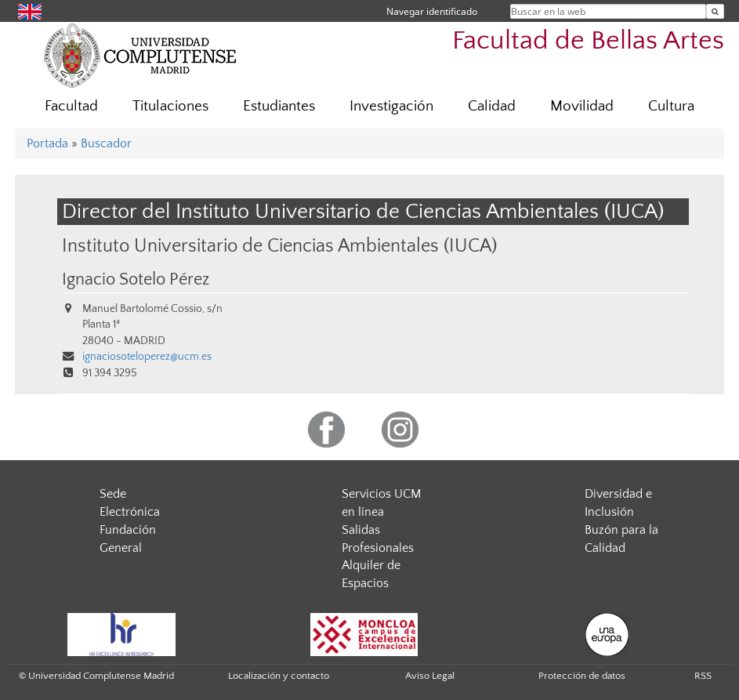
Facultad (71, 106)
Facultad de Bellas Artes (588, 41)
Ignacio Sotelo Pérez (136, 280)
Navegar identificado (432, 11)
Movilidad (582, 106)
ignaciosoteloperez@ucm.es (147, 357)
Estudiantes (279, 106)
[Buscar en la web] (715, 11)
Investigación (391, 106)
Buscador (106, 143)
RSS (703, 676)
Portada (47, 143)
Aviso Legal (430, 676)
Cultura (671, 106)
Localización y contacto (279, 676)
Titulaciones (170, 106)
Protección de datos (582, 676)
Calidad (492, 106)
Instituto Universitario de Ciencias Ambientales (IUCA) (279, 246)
